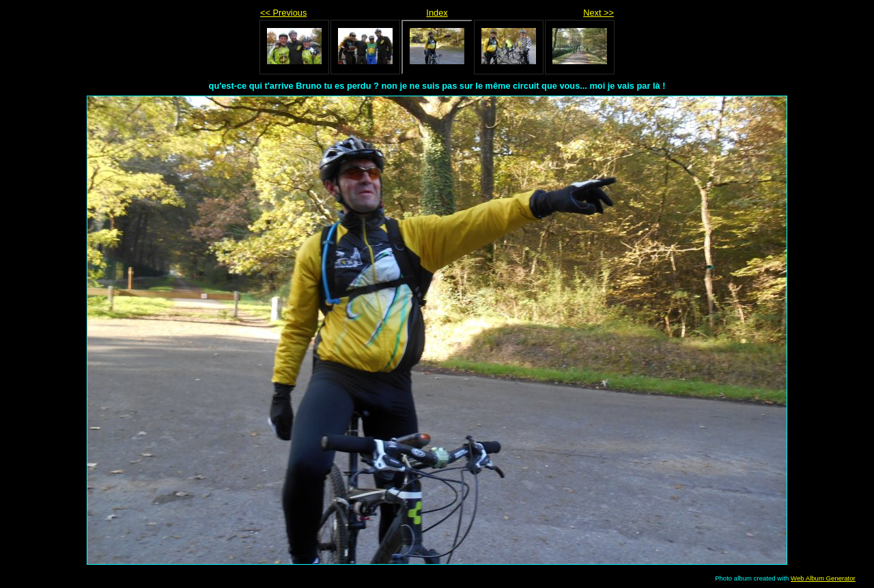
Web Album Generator (823, 578)
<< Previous (283, 13)
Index (437, 13)
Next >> (598, 13)
